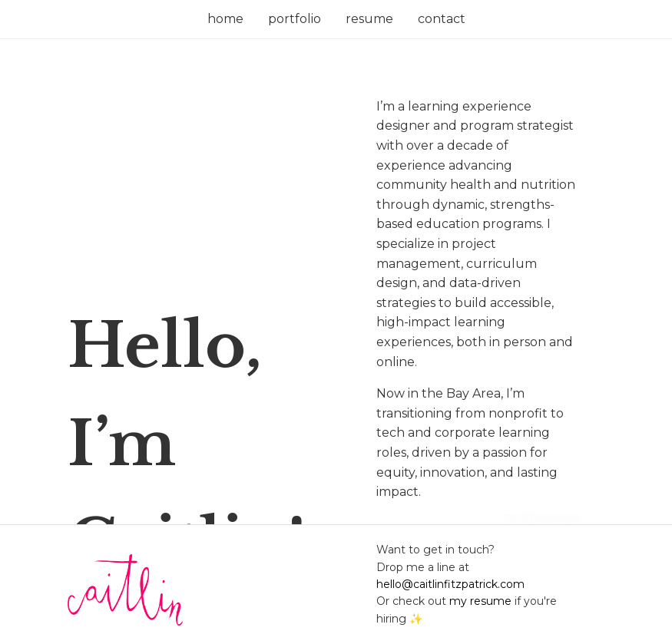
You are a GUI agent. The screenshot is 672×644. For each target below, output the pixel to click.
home (225, 19)
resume (369, 19)
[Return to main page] (210, 593)
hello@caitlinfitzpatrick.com (450, 584)
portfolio (295, 19)
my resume (480, 601)
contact (442, 19)
